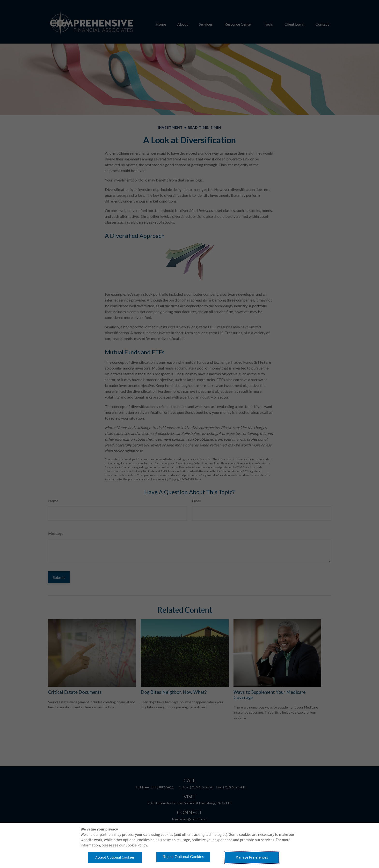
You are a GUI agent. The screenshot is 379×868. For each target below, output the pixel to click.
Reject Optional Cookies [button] (183, 857)
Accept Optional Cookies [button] (115, 857)
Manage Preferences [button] (252, 857)
